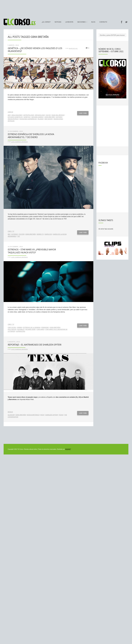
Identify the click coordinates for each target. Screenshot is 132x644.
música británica (33, 415)
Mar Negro (49, 119)
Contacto (103, 22)
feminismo (45, 327)
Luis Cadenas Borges (20, 142)
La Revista (69, 22)
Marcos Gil (73, 48)
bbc (9, 234)
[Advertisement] (66, 8)
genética (27, 117)
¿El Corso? (46, 22)
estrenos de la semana (32, 327)
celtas (48, 115)
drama (20, 327)
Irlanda (41, 119)
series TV (40, 234)
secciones (81, 22)
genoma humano (37, 117)
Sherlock (48, 234)
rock (42, 415)
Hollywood (12, 329)
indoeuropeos (13, 119)
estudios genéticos (15, 117)
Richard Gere (30, 329)
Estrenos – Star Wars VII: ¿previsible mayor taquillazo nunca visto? (32, 251)
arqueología (40, 115)
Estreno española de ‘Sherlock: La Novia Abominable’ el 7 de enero (31, 136)
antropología (29, 115)
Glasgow (11, 415)
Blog (93, 22)
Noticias (58, 22)
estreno (15, 234)
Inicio (10, 34)
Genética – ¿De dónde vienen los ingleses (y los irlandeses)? (35, 50)
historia (59, 117)
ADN (9, 115)
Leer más (83, 113)
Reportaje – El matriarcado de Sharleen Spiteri (35, 345)
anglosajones (17, 115)
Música (10, 412)
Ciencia (10, 112)
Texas (61, 415)
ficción (22, 234)
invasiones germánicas (28, 119)
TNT (19, 236)
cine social (12, 327)
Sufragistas (21, 331)
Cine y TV (11, 231)
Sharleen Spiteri (51, 415)
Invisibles (21, 329)
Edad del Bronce (58, 115)
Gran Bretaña (50, 117)
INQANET (68, 449)
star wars (40, 329)
